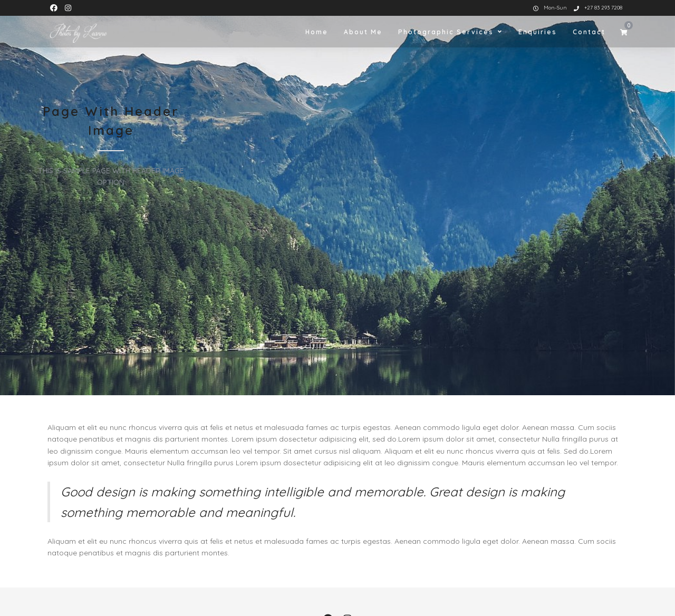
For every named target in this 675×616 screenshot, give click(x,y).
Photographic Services (446, 32)
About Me (363, 32)
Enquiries (538, 32)
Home (317, 32)
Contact (589, 32)
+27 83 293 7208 (598, 8)
